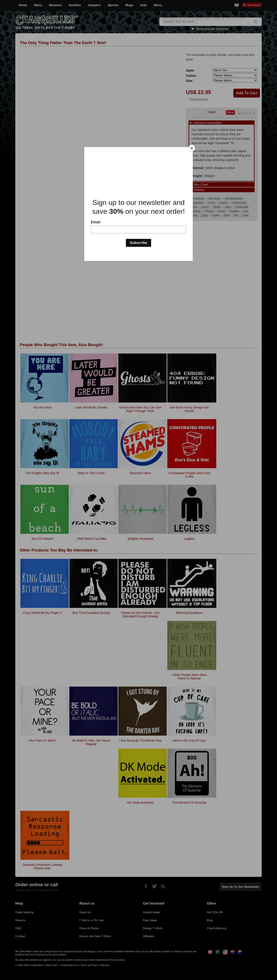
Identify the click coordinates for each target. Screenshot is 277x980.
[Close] (192, 148)
